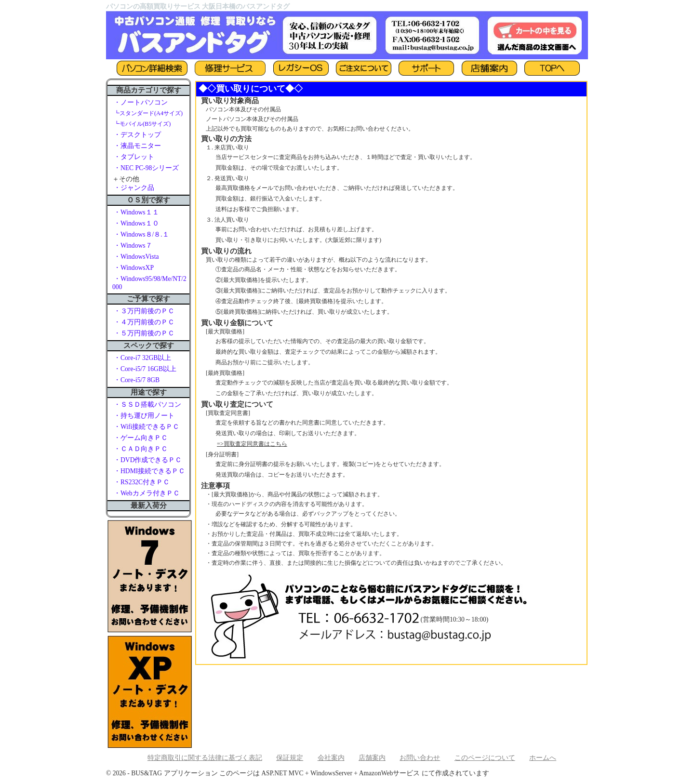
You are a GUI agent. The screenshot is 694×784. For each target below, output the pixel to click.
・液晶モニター (137, 146)
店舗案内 (372, 758)
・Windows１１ (136, 212)
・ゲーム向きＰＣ (141, 438)
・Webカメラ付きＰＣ (147, 493)
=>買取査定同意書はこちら (252, 444)
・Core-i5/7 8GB (137, 380)
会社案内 (331, 758)
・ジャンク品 (134, 188)
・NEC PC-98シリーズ (146, 168)
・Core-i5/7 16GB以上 (145, 369)
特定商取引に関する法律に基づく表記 (205, 758)
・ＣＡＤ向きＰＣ (141, 449)
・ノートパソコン (141, 102)
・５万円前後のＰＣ (144, 333)
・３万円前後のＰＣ (144, 311)
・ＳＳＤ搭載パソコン (147, 405)
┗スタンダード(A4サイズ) (148, 113)
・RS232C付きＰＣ (142, 482)
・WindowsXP (134, 268)
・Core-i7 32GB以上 (142, 358)
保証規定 (290, 758)
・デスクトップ (137, 135)
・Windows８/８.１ (141, 234)
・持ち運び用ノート (144, 416)
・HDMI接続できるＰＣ (149, 471)
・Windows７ (133, 246)
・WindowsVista (136, 257)
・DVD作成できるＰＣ (148, 460)
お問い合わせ (420, 758)
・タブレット (134, 157)
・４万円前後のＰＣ (144, 322)
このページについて (485, 758)
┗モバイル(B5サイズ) (142, 124)
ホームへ (543, 758)
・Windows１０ (136, 223)
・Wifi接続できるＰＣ (147, 427)
